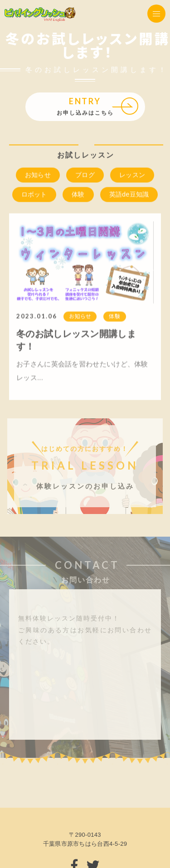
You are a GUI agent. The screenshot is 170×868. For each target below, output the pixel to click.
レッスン (132, 175)
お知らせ (38, 175)
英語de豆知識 (129, 195)
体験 (78, 195)
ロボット (34, 195)
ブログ (85, 175)
